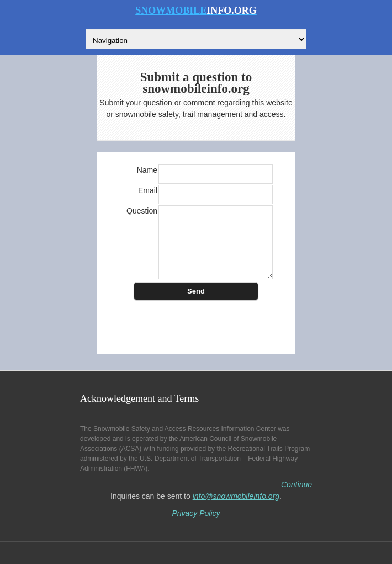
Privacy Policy (196, 513)
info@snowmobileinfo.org (236, 496)
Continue (296, 485)
